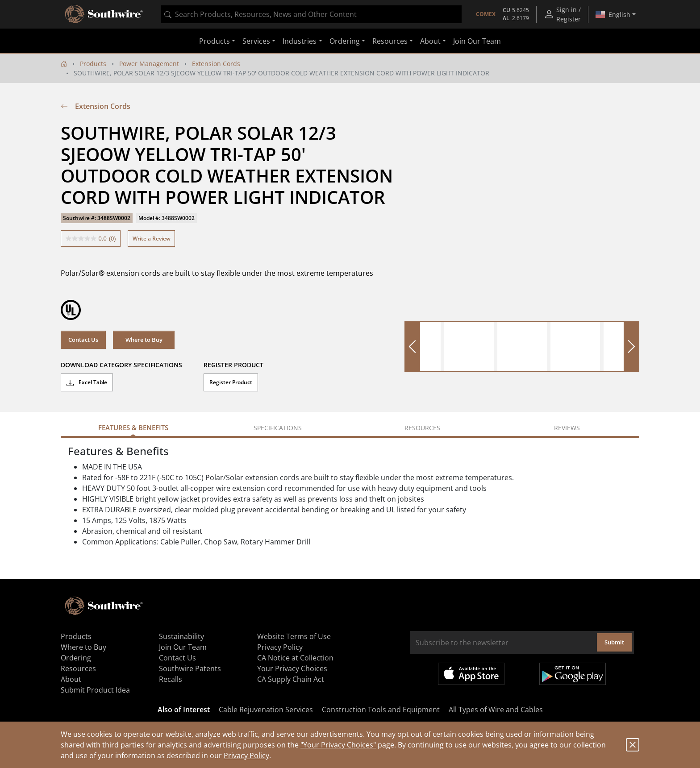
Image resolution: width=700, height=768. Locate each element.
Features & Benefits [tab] (133, 428)
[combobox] (311, 14)
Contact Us (83, 340)
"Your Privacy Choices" (338, 745)
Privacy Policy (246, 756)
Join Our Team (477, 41)
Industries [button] (300, 41)
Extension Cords (216, 64)
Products (93, 64)
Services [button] (256, 41)
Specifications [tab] (278, 428)
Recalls (171, 679)
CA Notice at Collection (295, 658)
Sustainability (181, 636)
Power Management (149, 64)
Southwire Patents (190, 668)
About (71, 679)
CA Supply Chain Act (291, 679)
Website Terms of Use (294, 636)
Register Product (231, 382)
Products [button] (215, 41)
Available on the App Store (471, 674)
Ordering (76, 658)
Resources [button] (390, 41)
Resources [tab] (422, 428)
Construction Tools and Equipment (381, 710)
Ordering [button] (345, 41)
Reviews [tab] (567, 428)
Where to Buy (144, 340)
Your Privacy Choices (292, 668)
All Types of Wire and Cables (496, 710)
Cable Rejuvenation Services (266, 710)
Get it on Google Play (573, 674)
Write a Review (152, 239)
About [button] (430, 41)
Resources (78, 668)
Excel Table (87, 382)
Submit (614, 642)
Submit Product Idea (95, 690)
